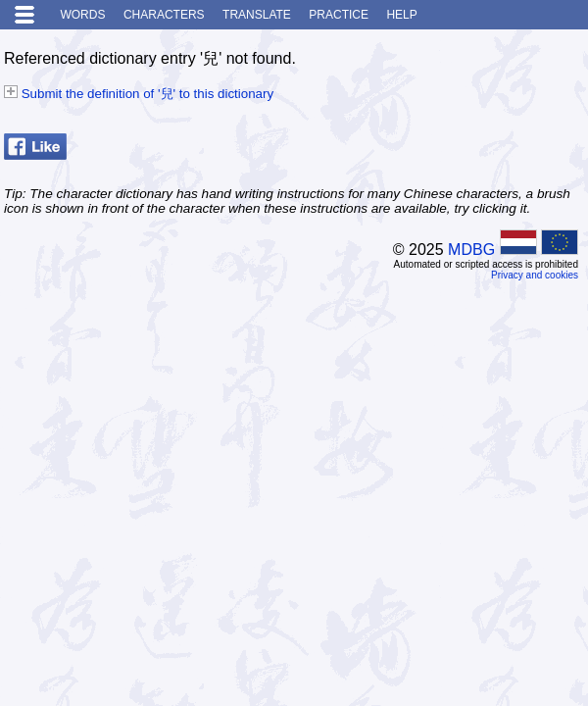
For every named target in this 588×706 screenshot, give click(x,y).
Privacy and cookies (535, 275)
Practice (339, 15)
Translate (257, 15)
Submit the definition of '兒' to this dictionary (139, 94)
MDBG (471, 250)
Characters (164, 15)
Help (401, 15)
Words (82, 15)
